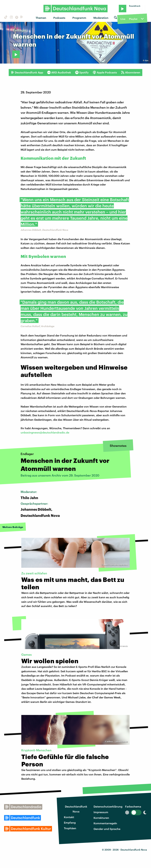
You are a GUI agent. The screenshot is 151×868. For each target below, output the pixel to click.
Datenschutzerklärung (108, 806)
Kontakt (69, 817)
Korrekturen (101, 818)
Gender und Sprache (107, 829)
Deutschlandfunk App (27, 72)
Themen (41, 18)
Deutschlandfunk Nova (76, 809)
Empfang (70, 822)
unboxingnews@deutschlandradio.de (45, 432)
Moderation (101, 18)
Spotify (82, 72)
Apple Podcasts (105, 72)
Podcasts (59, 18)
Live (123, 19)
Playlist (133, 19)
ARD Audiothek (59, 72)
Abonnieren (131, 72)
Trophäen (70, 828)
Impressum (101, 812)
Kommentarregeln (105, 823)
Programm (79, 18)
